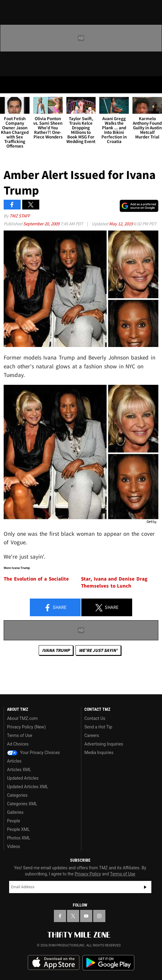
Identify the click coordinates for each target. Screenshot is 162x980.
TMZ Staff (20, 216)
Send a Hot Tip (98, 727)
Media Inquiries (99, 753)
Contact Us (95, 718)
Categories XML (22, 804)
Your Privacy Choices (33, 753)
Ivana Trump (56, 650)
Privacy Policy (88, 874)
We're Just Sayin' (98, 650)
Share (55, 608)
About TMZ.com (22, 718)
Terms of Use (20, 735)
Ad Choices (18, 744)
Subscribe (145, 887)
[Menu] (9, 85)
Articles (14, 761)
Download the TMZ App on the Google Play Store (108, 963)
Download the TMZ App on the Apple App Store (54, 963)
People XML (18, 829)
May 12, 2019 (121, 224)
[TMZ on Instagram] (99, 916)
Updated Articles (23, 778)
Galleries (15, 812)
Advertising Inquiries (104, 744)
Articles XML (19, 770)
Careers (92, 735)
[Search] (153, 85)
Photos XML (19, 838)
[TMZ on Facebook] (60, 916)
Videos (14, 846)
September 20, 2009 (42, 224)
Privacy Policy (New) (26, 727)
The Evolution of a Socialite (36, 579)
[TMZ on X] (73, 916)
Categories (17, 795)
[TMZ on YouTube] (86, 916)
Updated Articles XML (28, 787)
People (14, 821)
